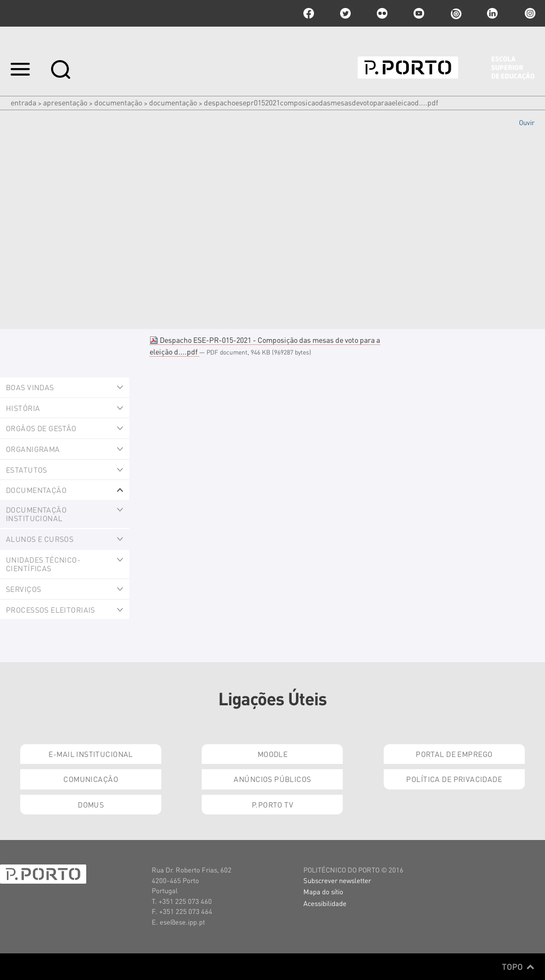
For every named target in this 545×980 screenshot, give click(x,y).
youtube (419, 13)
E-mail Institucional (90, 754)
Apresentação (65, 102)
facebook (309, 13)
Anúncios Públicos (272, 779)
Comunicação (91, 779)
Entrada (23, 102)
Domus (91, 804)
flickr (382, 13)
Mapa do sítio (323, 891)
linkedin (492, 13)
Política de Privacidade (454, 779)
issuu (456, 13)
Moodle (273, 754)
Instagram (529, 13)
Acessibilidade (325, 903)
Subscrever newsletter (337, 880)
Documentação (118, 102)
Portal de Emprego (454, 754)
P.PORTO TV (272, 804)
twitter (345, 13)
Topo (518, 967)
